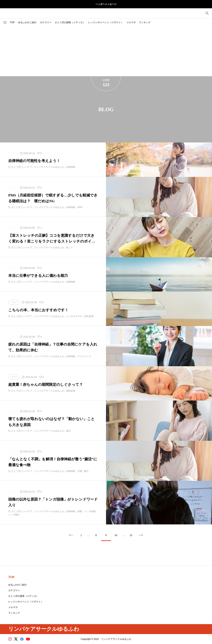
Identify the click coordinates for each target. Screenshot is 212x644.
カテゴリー (46, 22)
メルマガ (131, 22)
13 (131, 535)
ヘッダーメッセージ (106, 4)
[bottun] (207, 13)
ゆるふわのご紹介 (27, 22)
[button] (5, 23)
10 (116, 535)
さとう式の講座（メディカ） (70, 22)
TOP (12, 22)
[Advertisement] (106, 51)
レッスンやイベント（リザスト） (106, 22)
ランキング (145, 22)
